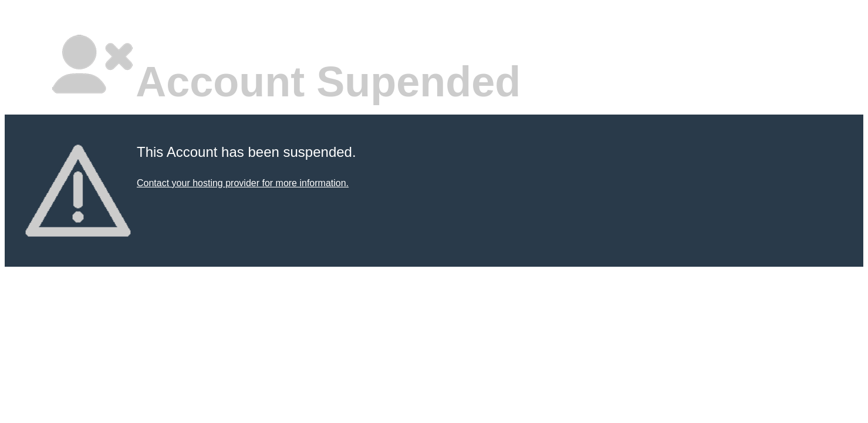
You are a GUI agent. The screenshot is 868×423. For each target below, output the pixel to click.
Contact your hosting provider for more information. (243, 183)
